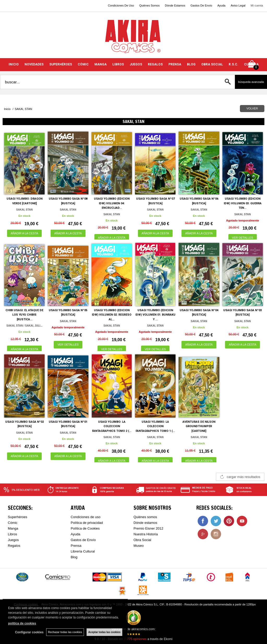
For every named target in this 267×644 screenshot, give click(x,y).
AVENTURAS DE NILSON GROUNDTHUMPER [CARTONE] (199, 426)
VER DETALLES (243, 238)
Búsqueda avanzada (251, 82)
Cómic (13, 523)
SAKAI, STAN (24, 210)
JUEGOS (136, 64)
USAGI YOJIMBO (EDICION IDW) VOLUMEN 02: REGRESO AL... (112, 315)
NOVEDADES (34, 64)
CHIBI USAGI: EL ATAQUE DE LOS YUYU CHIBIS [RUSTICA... (24, 315)
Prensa (76, 546)
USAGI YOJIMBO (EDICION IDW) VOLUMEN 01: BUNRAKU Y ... (155, 315)
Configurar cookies (29, 632)
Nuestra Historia (146, 534)
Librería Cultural (83, 551)
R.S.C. (233, 64)
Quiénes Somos (149, 5)
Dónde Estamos (175, 5)
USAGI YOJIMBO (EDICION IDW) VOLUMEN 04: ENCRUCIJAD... (112, 203)
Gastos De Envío (201, 5)
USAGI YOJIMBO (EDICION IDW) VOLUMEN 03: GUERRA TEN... (243, 203)
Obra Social (142, 540)
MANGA (101, 64)
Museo (139, 546)
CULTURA (251, 64)
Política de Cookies (85, 528)
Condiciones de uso (86, 517)
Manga (13, 528)
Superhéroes (17, 517)
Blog (74, 557)
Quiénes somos (145, 517)
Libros (12, 534)
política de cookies (22, 623)
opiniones (135, 639)
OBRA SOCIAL (212, 64)
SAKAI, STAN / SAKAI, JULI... (25, 326)
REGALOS (155, 64)
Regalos (14, 546)
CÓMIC (83, 64)
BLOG (191, 64)
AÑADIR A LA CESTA (25, 233)
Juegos (13, 540)
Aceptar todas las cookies (104, 632)
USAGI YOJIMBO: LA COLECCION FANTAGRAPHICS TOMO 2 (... (112, 426)
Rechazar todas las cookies (65, 632)
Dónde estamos (145, 523)
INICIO (14, 64)
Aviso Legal (238, 5)
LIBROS (118, 64)
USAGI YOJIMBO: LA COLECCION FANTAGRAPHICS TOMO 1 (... (155, 426)
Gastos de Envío (83, 540)
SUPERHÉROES (61, 64)
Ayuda (222, 5)
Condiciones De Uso (121, 5)
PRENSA (175, 64)
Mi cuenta (257, 5)
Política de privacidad (87, 523)
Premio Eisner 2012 (148, 528)
